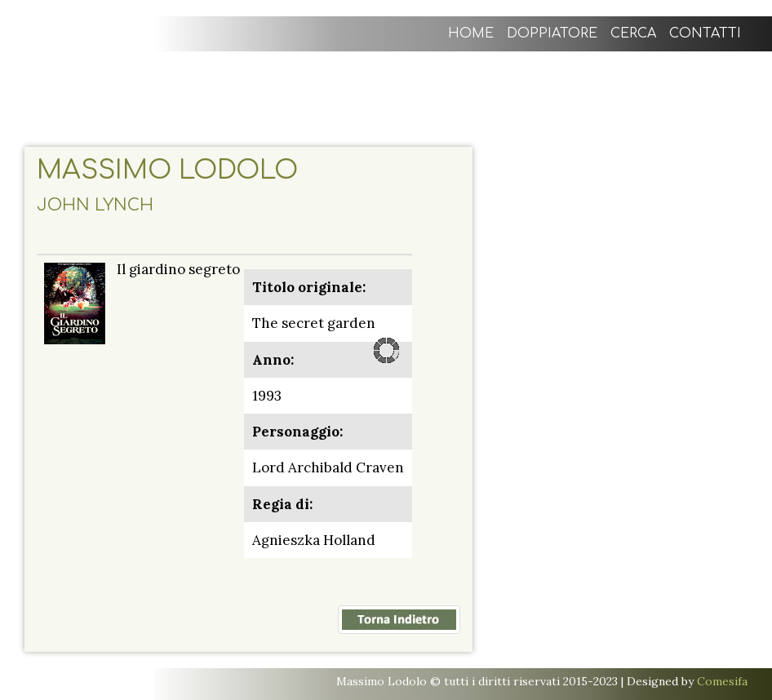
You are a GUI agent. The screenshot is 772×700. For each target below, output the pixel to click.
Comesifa (722, 681)
